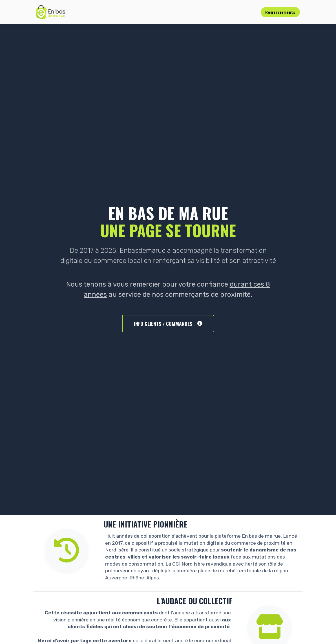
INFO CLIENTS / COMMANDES (168, 324)
